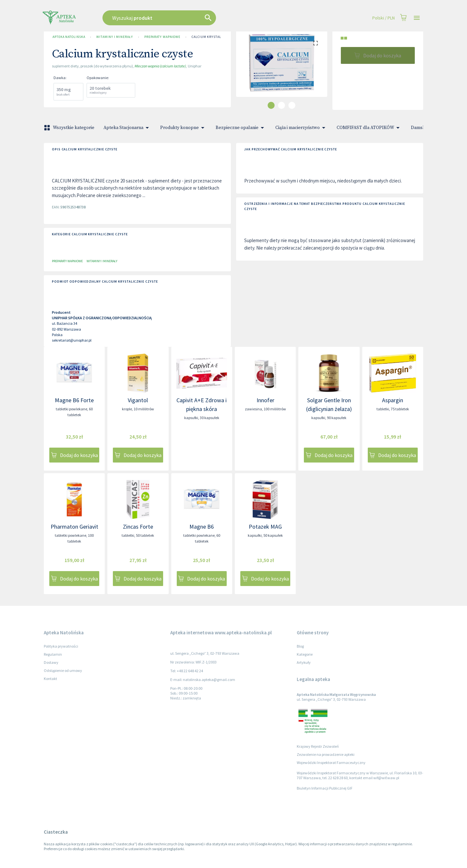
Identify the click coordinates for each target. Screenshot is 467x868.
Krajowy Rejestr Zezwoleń (318, 746)
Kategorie (305, 654)
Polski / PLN (383, 18)
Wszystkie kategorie (70, 128)
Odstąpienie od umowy (63, 670)
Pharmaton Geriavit (74, 527)
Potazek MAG (265, 527)
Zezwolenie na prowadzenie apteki (326, 754)
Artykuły (304, 662)
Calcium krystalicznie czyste (218, 37)
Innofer (265, 400)
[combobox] (192, 18)
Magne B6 (202, 527)
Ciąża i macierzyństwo (301, 128)
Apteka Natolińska (69, 37)
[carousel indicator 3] (292, 105)
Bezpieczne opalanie (241, 128)
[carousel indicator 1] (271, 105)
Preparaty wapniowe (162, 37)
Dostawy (51, 662)
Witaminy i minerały (114, 37)
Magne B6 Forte (74, 400)
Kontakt (50, 679)
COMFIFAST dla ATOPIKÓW (369, 128)
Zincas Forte (138, 527)
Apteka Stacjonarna (127, 128)
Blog (300, 646)
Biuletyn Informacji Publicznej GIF (325, 788)
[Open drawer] (417, 18)
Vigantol (138, 400)
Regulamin (53, 654)
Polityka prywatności (61, 646)
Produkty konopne (183, 128)
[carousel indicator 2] (281, 105)
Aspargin (393, 400)
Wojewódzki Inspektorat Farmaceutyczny (331, 762)
